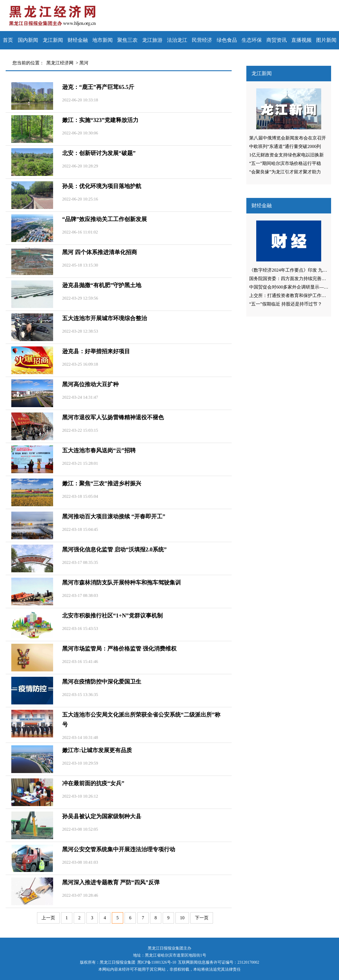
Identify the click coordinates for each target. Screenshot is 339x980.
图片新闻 (326, 40)
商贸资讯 (277, 40)
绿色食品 (227, 40)
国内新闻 (28, 40)
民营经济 (202, 40)
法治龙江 (177, 40)
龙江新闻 (53, 40)
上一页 (48, 918)
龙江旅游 (152, 40)
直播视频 (301, 40)
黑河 (84, 63)
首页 (8, 40)
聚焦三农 (127, 40)
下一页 (202, 918)
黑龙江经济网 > (61, 63)
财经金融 (78, 40)
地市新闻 (103, 40)
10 (182, 918)
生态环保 (252, 40)
